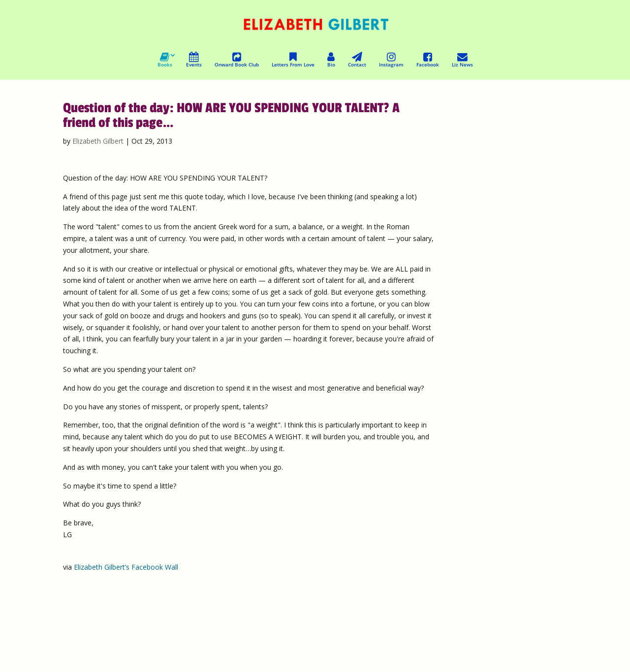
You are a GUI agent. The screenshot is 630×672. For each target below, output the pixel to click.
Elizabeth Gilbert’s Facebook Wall (126, 567)
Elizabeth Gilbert (98, 141)
